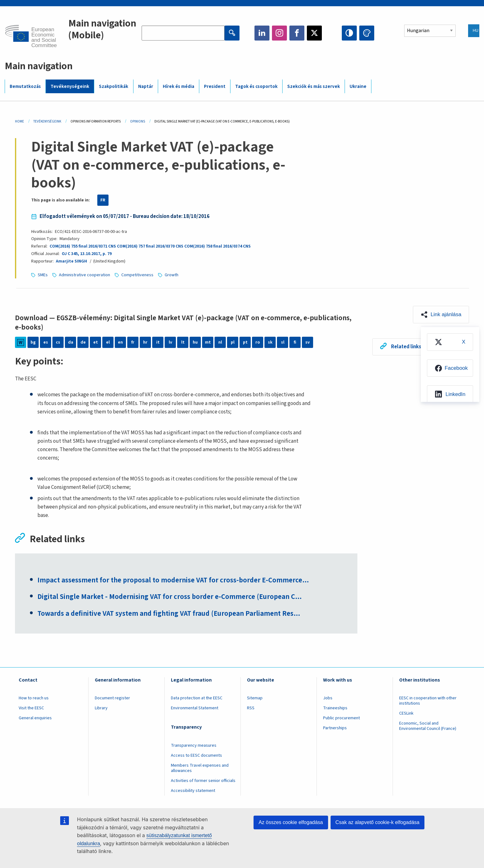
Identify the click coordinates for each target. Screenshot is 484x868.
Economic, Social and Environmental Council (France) (428, 726)
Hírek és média (179, 87)
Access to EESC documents (196, 756)
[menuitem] (450, 342)
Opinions (138, 121)
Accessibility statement (193, 791)
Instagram (279, 33)
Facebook (297, 33)
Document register (112, 698)
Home (19, 121)
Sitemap (255, 698)
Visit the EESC (31, 708)
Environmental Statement (195, 708)
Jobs (328, 698)
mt (208, 342)
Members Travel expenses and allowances (200, 768)
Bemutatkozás (25, 87)
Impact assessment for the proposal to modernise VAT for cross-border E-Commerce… (175, 581)
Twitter (314, 33)
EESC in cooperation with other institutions (428, 701)
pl (233, 342)
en (120, 342)
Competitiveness (137, 275)
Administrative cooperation (85, 275)
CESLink (406, 714)
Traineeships (335, 708)
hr (145, 342)
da (71, 342)
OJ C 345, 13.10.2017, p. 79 (86, 254)
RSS (251, 708)
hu (195, 342)
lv (170, 342)
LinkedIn (262, 33)
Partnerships (335, 728)
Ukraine (358, 87)
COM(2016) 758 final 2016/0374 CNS (218, 246)
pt (245, 342)
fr (133, 342)
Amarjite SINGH (71, 261)
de (83, 342)
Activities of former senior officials (203, 781)
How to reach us (34, 698)
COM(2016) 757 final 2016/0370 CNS (150, 246)
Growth (172, 275)
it (158, 342)
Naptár (146, 87)
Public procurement (341, 718)
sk (270, 342)
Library (101, 708)
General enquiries (35, 718)
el (108, 342)
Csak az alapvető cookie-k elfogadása (378, 822)
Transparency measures (194, 745)
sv (307, 342)
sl (283, 342)
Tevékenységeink (70, 87)
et (96, 342)
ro (258, 342)
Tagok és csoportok (256, 87)
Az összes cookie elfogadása (291, 822)
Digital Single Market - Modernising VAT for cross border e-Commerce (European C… (171, 597)
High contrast (349, 33)
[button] (441, 315)
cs (58, 342)
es (46, 342)
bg (33, 342)
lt (183, 342)
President (215, 87)
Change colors (367, 33)
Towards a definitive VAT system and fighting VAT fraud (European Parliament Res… (171, 614)
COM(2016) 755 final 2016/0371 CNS (83, 246)
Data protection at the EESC (197, 698)
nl (220, 342)
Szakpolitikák (114, 87)
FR (103, 200)
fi (295, 342)
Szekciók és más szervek (314, 87)
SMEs (43, 275)
